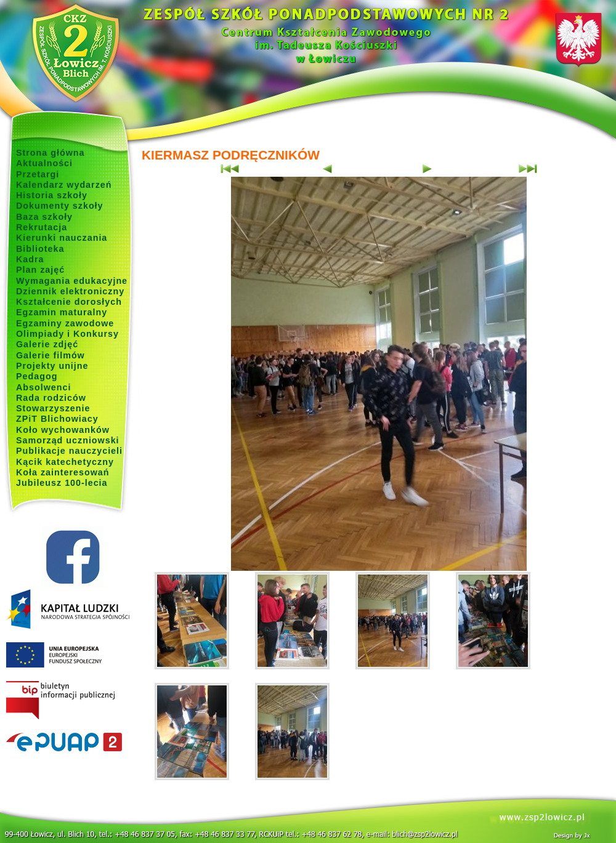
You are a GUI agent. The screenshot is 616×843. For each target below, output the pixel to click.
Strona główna (51, 153)
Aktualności (44, 163)
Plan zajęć (40, 270)
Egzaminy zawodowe (65, 323)
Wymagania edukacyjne (72, 281)
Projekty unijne (52, 366)
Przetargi (38, 174)
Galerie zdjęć (47, 344)
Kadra (30, 259)
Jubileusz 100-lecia (62, 483)
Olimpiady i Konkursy (67, 334)
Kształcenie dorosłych (69, 302)
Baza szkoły (44, 217)
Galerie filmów (51, 355)
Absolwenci (43, 387)
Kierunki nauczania (62, 238)
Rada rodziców (51, 398)
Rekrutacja (42, 227)
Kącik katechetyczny (65, 462)
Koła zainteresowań (63, 472)
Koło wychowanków (63, 430)
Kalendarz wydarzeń (64, 185)
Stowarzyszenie (53, 408)
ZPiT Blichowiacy (57, 419)
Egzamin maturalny (62, 312)
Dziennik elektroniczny (70, 291)
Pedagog (37, 376)
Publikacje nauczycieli (69, 451)
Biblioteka (40, 249)
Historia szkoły (52, 195)
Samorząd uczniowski (68, 440)
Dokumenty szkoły (60, 206)
